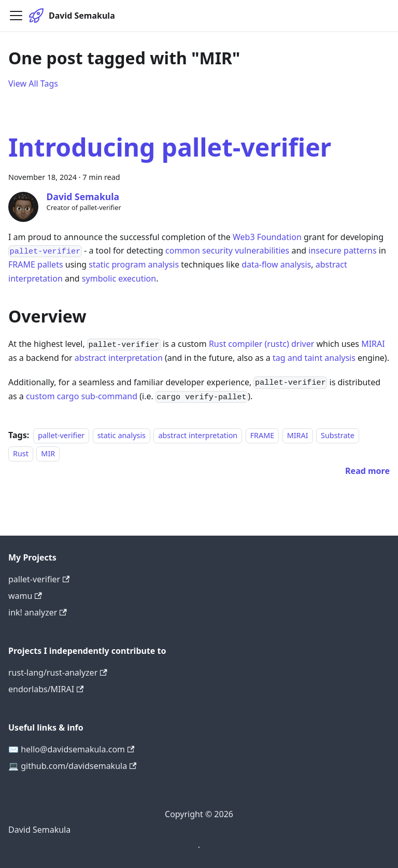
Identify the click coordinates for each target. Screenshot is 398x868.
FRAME (262, 435)
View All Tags (33, 83)
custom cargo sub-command (82, 396)
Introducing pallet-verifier (170, 147)
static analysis (122, 435)
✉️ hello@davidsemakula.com (71, 749)
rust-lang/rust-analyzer (58, 673)
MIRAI (373, 344)
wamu (25, 596)
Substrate (338, 435)
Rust (21, 453)
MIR (48, 453)
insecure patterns (342, 250)
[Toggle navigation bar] (16, 16)
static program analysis (134, 264)
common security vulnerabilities (227, 250)
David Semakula (39, 830)
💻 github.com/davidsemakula (72, 766)
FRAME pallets (36, 264)
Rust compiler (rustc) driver (261, 344)
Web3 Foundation (267, 237)
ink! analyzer (38, 612)
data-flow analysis (276, 264)
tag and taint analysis (314, 358)
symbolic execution (119, 278)
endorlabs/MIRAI (46, 689)
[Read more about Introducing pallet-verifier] (367, 471)
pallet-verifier (61, 435)
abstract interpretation (119, 358)
